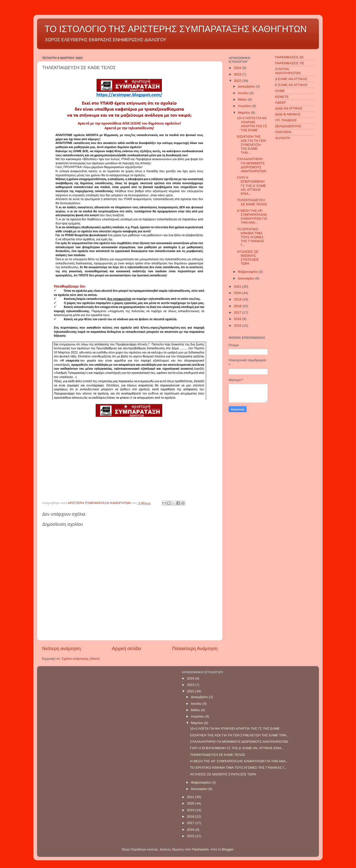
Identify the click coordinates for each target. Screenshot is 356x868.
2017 (238, 312)
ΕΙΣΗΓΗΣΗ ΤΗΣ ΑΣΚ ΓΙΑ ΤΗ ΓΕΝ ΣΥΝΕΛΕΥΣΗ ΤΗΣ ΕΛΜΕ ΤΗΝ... (251, 145)
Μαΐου (243, 99)
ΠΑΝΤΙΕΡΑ (283, 132)
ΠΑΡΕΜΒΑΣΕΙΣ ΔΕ (290, 57)
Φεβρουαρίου (248, 272)
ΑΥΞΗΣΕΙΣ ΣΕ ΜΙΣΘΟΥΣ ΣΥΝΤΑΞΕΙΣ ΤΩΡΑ (248, 258)
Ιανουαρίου (246, 278)
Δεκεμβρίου (247, 86)
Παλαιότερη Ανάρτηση (195, 648)
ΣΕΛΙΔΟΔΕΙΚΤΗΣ (288, 126)
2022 (238, 81)
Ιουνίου (244, 93)
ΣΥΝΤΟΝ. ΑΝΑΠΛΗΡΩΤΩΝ (288, 71)
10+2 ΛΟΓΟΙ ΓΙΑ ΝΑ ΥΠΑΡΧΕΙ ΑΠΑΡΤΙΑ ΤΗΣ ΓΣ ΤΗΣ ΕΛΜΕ (252, 124)
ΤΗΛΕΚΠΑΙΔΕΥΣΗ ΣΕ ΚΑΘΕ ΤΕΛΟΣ (252, 202)
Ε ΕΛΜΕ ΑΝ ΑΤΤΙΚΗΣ (291, 85)
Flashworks (200, 849)
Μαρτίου (245, 113)
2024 (238, 68)
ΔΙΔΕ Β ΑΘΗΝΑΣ (288, 114)
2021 (238, 286)
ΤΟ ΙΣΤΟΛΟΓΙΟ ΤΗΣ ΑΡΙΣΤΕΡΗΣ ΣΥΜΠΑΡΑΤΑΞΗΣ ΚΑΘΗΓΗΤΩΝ (176, 29)
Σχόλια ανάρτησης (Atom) (81, 659)
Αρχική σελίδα (127, 648)
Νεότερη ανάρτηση (61, 648)
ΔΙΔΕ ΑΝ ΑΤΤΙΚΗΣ (289, 108)
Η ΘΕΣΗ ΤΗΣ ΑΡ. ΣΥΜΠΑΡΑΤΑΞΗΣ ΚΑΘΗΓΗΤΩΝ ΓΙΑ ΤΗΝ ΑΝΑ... (252, 217)
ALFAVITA (283, 138)
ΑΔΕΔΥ (281, 102)
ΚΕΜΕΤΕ (282, 97)
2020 (238, 293)
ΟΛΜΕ (280, 91)
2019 (238, 299)
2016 (238, 319)
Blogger (228, 849)
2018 (238, 306)
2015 (238, 326)
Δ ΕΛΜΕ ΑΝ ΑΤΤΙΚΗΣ (291, 79)
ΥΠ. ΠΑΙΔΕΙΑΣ (286, 120)
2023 (238, 74)
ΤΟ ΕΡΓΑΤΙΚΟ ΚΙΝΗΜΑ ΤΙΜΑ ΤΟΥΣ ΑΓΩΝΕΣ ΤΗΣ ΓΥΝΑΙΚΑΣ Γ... (251, 237)
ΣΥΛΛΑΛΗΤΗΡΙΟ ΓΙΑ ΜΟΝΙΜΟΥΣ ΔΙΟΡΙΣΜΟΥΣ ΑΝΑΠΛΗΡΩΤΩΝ (252, 165)
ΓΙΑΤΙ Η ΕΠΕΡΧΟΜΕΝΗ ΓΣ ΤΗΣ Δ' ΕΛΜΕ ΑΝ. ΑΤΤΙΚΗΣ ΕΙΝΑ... (252, 186)
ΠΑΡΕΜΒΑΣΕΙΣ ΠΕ (290, 63)
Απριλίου (245, 106)
